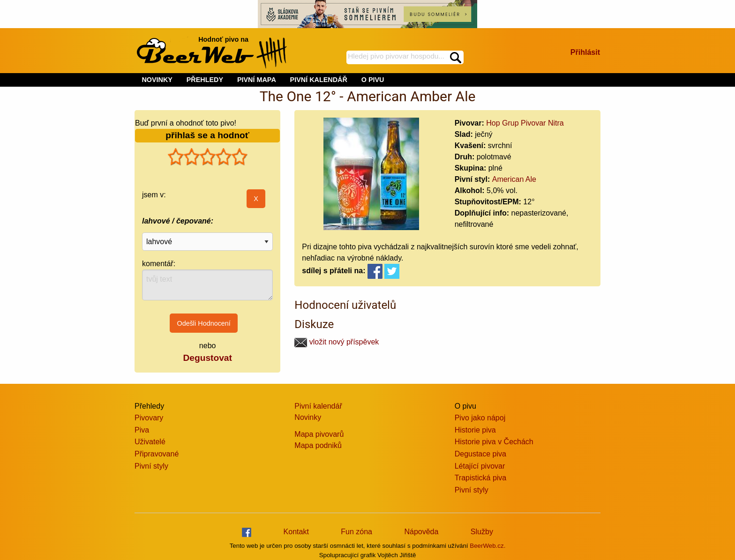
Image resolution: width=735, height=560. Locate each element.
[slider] (208, 157)
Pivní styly (151, 466)
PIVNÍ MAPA (257, 80)
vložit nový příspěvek (337, 342)
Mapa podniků (318, 445)
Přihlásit (585, 52)
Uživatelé (150, 442)
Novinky (308, 417)
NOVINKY (157, 80)
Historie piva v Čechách (494, 442)
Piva (142, 430)
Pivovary (149, 418)
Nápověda (421, 532)
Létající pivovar (480, 466)
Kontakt (296, 532)
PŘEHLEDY (205, 80)
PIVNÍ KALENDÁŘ (319, 80)
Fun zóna (356, 532)
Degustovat (207, 358)
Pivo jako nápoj (480, 418)
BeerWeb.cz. (487, 546)
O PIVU (373, 80)
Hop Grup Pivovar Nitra (525, 123)
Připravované (157, 454)
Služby (482, 532)
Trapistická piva (481, 478)
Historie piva (475, 430)
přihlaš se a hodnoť (207, 135)
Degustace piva (480, 454)
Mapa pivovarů (319, 434)
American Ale (514, 179)
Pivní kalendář (318, 406)
